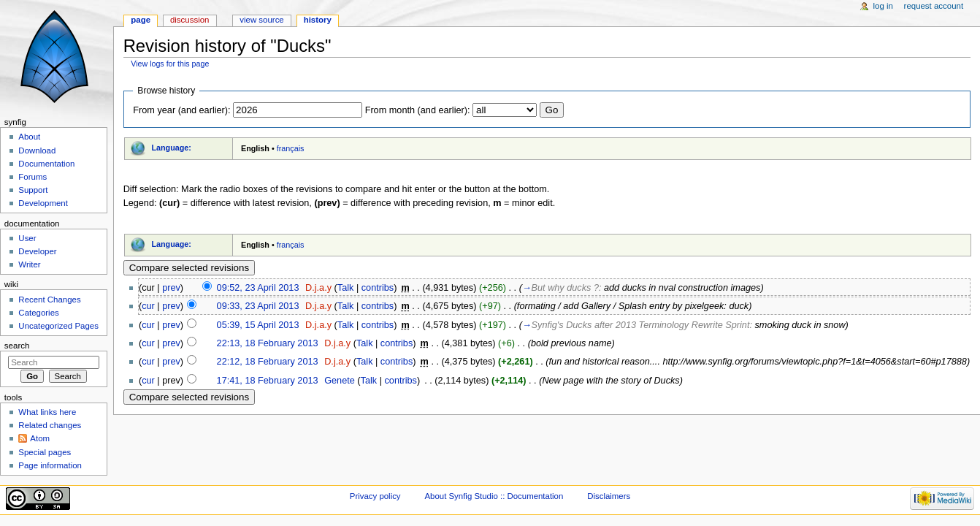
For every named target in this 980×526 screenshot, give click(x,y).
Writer (29, 264)
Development (43, 203)
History (318, 20)
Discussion (190, 20)
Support (33, 190)
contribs (378, 288)
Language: (171, 148)
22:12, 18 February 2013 (268, 362)
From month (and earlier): (418, 110)
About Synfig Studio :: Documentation (494, 496)
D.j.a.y (318, 288)
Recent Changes (49, 300)
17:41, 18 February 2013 (268, 381)
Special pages (45, 452)
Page (141, 20)
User (27, 238)
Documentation (46, 164)
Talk (346, 288)
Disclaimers (609, 496)
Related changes (50, 425)
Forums (32, 177)
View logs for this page (170, 64)
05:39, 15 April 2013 (258, 325)
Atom (40, 438)
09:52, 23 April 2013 (258, 288)
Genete (340, 381)
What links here (47, 412)
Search (17, 346)
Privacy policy (375, 496)
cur (148, 306)
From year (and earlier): (181, 110)
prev (171, 288)
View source (261, 20)
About (29, 137)
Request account (934, 6)
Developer (37, 251)
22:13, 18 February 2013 (268, 343)
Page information (50, 465)
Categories (38, 313)
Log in (883, 6)
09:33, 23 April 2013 (258, 306)
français (291, 148)
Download (37, 150)
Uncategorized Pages (58, 326)
